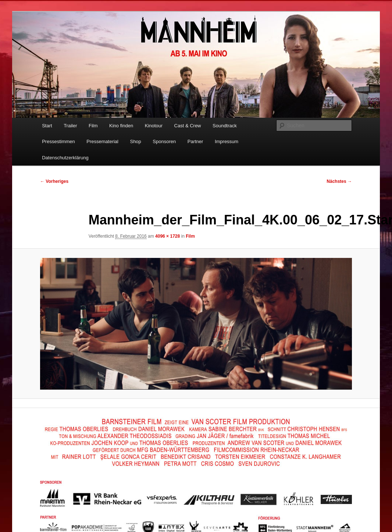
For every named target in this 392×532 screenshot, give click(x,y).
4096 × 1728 (168, 236)
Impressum (227, 141)
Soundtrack (225, 126)
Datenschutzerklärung (65, 158)
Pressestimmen (58, 141)
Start (47, 126)
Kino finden (121, 126)
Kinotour (154, 126)
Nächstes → (339, 181)
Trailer (70, 126)
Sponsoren (164, 141)
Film (93, 126)
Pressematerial (102, 141)
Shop (135, 141)
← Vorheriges (54, 181)
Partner (195, 141)
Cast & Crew (188, 126)
